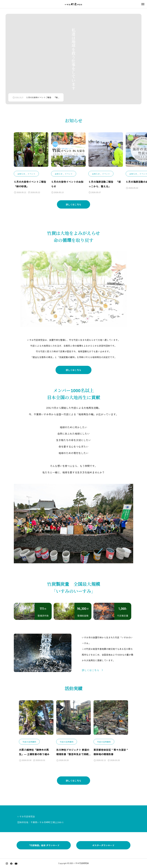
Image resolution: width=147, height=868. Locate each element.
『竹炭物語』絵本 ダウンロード (44, 845)
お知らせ (21, 176)
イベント (31, 176)
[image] (31, 153)
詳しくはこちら (73, 208)
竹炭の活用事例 (29, 743)
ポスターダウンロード (103, 845)
